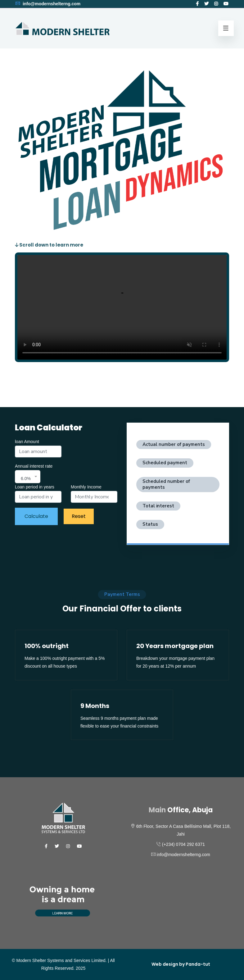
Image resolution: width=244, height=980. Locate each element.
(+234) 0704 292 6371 (183, 844)
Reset (79, 516)
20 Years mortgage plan (175, 646)
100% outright (47, 646)
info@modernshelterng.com (48, 4)
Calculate (36, 516)
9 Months (95, 706)
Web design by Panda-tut (181, 964)
